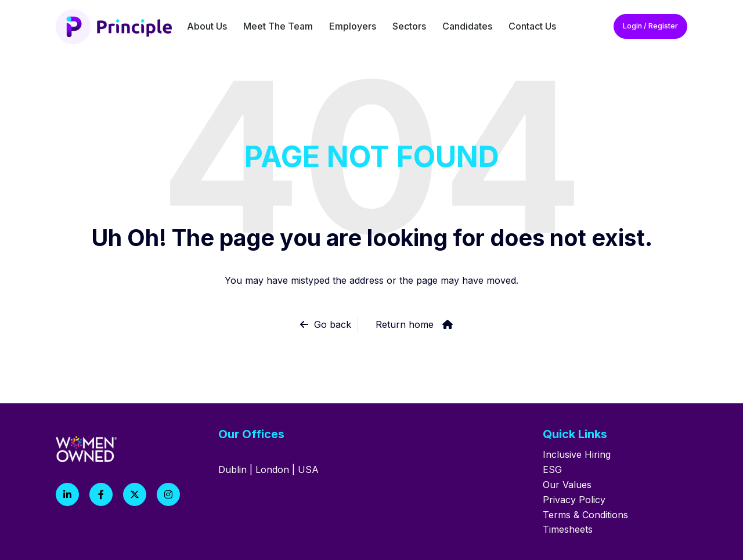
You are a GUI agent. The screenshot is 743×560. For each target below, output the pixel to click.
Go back (333, 324)
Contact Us (532, 26)
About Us (207, 26)
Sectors (409, 26)
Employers (353, 26)
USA (308, 469)
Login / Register (650, 26)
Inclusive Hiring (577, 454)
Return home (405, 324)
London (272, 469)
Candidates (467, 26)
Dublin (232, 469)
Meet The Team (278, 26)
